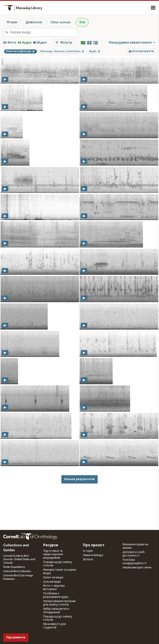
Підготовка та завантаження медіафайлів (53, 554)
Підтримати (16, 637)
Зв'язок (88, 559)
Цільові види (52, 582)
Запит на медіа (53, 578)
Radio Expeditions (14, 567)
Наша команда (93, 555)
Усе (82, 22)
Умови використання (137, 568)
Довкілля (34, 22)
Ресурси (51, 545)
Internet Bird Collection (17, 571)
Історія (88, 551)
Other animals (61, 22)
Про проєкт (94, 545)
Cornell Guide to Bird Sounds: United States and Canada (19, 559)
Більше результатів (79, 479)
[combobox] (44, 32)
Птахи (12, 22)
